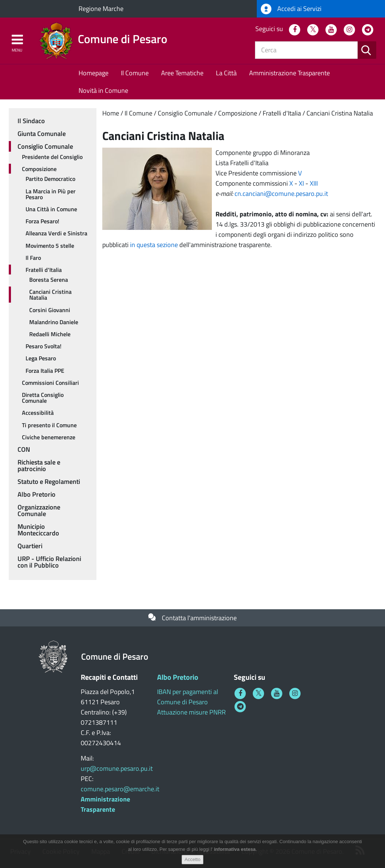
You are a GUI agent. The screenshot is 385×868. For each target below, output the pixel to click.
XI (301, 183)
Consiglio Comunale (185, 113)
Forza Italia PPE (45, 371)
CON (24, 449)
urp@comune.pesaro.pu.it (117, 768)
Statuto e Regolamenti (49, 482)
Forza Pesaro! (42, 221)
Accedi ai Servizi (291, 9)
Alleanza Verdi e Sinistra (56, 233)
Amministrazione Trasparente (289, 73)
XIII (314, 183)
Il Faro (33, 258)
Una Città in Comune (51, 209)
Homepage (94, 73)
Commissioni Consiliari (50, 383)
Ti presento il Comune (49, 425)
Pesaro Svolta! (43, 346)
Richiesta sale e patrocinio (39, 465)
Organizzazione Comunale (39, 510)
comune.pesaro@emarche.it (120, 789)
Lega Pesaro (41, 358)
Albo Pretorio (37, 494)
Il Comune (135, 73)
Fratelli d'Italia (282, 113)
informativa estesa (235, 850)
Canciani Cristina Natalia (340, 113)
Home (111, 113)
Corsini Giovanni (50, 310)
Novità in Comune (103, 90)
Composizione (238, 113)
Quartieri (30, 546)
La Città (226, 73)
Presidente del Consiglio (52, 157)
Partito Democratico (50, 179)
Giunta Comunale (42, 134)
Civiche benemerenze (49, 437)
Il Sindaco (31, 121)
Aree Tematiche (182, 73)
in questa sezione (154, 245)
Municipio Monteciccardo (38, 530)
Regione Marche (101, 9)
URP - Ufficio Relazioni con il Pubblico (49, 562)
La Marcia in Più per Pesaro (51, 194)
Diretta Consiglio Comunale (43, 398)
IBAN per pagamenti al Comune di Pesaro (188, 697)
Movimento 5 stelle (50, 246)
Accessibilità (38, 413)
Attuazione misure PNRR (191, 712)
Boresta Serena (49, 280)
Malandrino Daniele (54, 322)
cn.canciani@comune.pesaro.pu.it (281, 194)
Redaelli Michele (50, 334)
